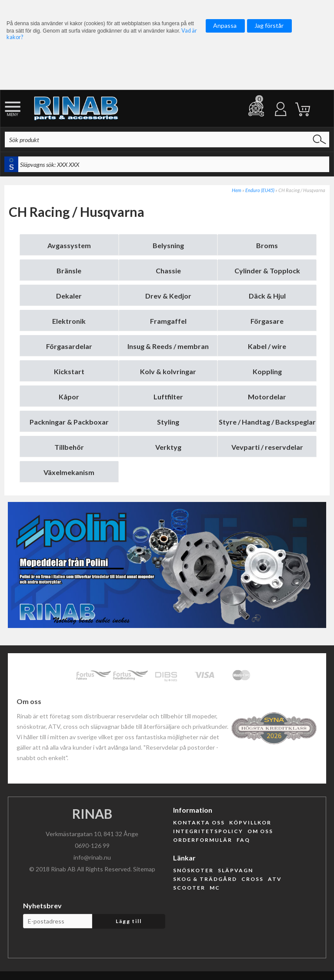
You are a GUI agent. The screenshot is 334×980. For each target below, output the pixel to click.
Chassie (168, 271)
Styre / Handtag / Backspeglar (267, 422)
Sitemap (144, 869)
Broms (267, 245)
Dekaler (69, 296)
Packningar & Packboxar (69, 422)
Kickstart (69, 371)
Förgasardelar (69, 346)
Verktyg (168, 447)
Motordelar (267, 397)
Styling (168, 422)
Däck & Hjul (267, 296)
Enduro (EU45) (260, 190)
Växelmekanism (69, 472)
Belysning (168, 245)
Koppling (267, 371)
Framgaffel (168, 321)
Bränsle (69, 271)
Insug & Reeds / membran (168, 346)
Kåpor (69, 397)
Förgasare (267, 321)
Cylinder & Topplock (267, 271)
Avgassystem (69, 245)
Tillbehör (69, 447)
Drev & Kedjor (168, 296)
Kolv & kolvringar (168, 371)
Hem (237, 190)
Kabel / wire (267, 346)
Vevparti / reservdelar (267, 447)
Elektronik (69, 321)
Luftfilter (168, 397)
